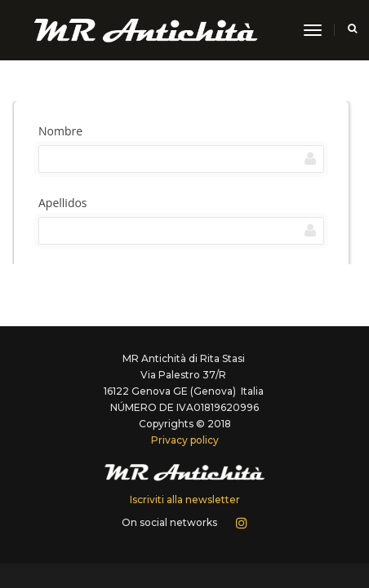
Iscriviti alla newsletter (185, 500)
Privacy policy (185, 440)
